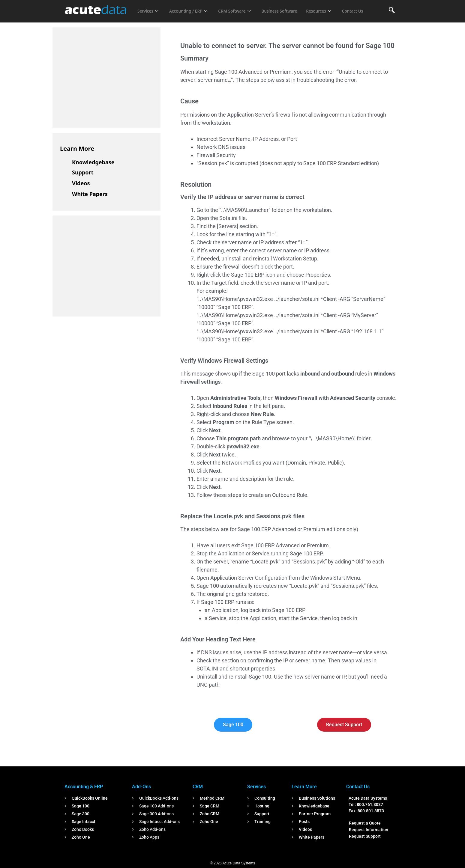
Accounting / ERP (192, 7)
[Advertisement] (105, 77)
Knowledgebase (93, 162)
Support (83, 172)
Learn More (77, 149)
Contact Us (149, 15)
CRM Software (241, 7)
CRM (198, 787)
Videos (81, 183)
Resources (331, 7)
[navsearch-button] (392, 10)
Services (149, 7)
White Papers (90, 194)
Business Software (289, 7)
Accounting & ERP (84, 787)
